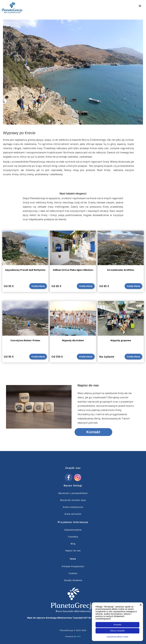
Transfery (73, 537)
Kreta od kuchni (73, 514)
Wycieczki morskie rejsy (73, 500)
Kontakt (93, 432)
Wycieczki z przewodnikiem (73, 493)
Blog (73, 544)
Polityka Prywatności (73, 566)
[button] (140, 6)
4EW (79, 636)
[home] (12, 8)
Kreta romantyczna (73, 507)
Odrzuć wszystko (117, 631)
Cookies (73, 573)
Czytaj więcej (38, 286)
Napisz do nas (73, 551)
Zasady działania (73, 580)
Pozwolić (117, 625)
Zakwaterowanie (73, 530)
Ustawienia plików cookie (117, 637)
